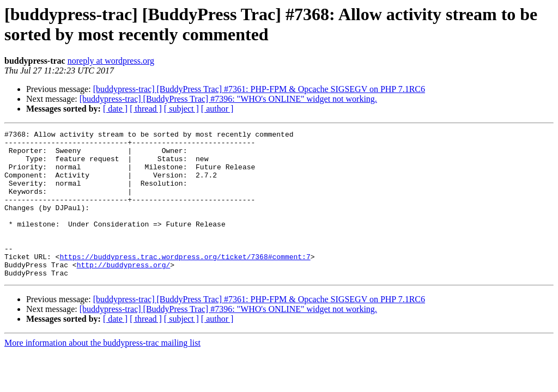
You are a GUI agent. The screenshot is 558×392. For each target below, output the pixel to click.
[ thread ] (146, 109)
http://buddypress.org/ (124, 292)
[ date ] (115, 109)
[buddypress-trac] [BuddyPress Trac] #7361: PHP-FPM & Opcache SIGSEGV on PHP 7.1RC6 (259, 89)
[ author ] (217, 109)
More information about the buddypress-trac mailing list (102, 372)
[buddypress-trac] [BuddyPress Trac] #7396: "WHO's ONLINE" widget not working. (228, 99)
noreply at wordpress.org (111, 61)
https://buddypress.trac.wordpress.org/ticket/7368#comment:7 (185, 283)
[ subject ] (181, 109)
